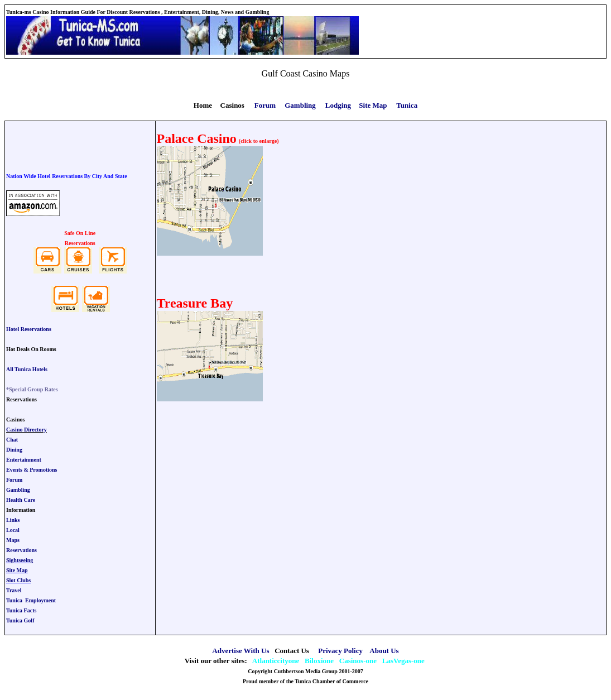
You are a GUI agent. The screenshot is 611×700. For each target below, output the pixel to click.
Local (13, 530)
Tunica (407, 105)
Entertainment (24, 460)
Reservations (21, 550)
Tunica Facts (21, 610)
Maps (13, 540)
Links (13, 520)
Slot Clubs (18, 580)
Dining (14, 450)
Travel (14, 590)
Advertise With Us (240, 651)
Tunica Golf (20, 620)
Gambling (18, 490)
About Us (384, 651)
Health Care (21, 500)
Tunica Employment (31, 600)
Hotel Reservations (29, 329)
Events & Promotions (32, 470)
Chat (12, 440)
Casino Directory (27, 430)
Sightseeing (20, 560)
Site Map (17, 570)
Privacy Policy (340, 651)
